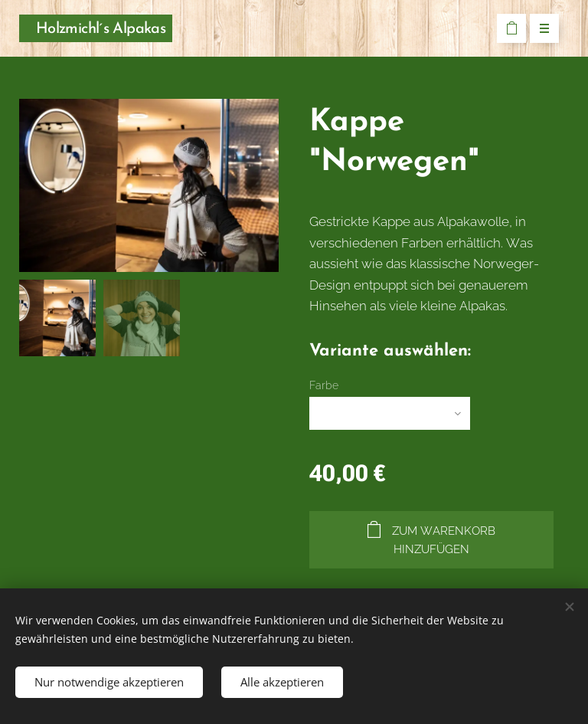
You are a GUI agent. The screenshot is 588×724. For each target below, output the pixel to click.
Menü (539, 29)
